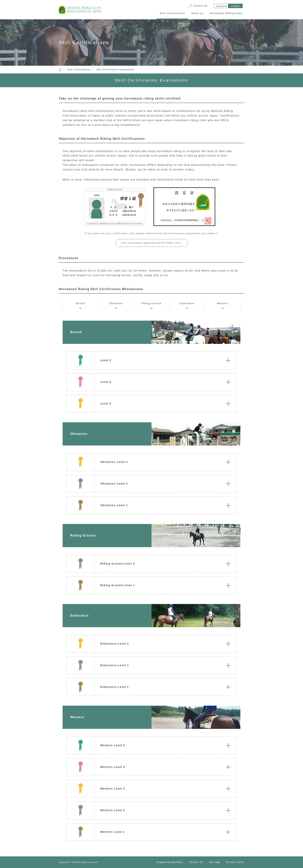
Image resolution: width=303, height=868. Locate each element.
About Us (197, 13)
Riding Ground (151, 303)
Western (223, 303)
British (80, 303)
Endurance (187, 303)
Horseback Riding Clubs (226, 13)
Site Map (215, 862)
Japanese (221, 6)
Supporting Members (170, 862)
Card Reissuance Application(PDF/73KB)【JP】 (151, 243)
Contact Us (200, 6)
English (235, 6)
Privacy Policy (235, 862)
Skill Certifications (172, 13)
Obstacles (116, 303)
